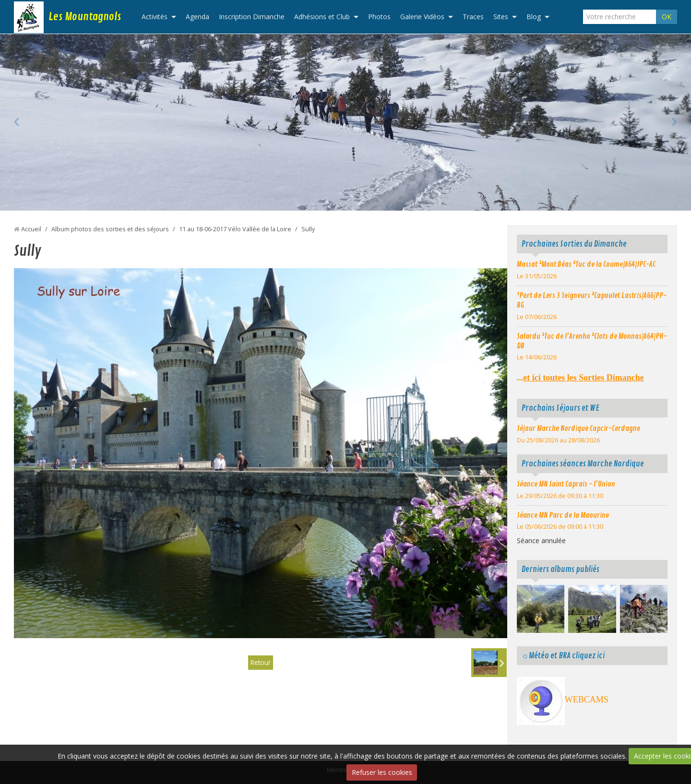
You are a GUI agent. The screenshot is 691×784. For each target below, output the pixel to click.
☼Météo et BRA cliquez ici (563, 656)
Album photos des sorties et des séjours (110, 229)
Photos (379, 17)
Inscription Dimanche (252, 17)
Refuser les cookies (382, 772)
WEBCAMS (587, 700)
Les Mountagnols (85, 17)
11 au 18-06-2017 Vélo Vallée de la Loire (235, 229)
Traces (473, 17)
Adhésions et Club (322, 17)
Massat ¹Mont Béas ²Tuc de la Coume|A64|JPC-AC (586, 264)
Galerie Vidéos (422, 17)
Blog (534, 17)
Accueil (31, 229)
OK (667, 17)
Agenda (197, 17)
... (580, 378)
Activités (155, 17)
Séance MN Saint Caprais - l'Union (566, 484)
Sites (501, 17)
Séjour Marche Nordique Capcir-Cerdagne (578, 428)
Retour (261, 662)
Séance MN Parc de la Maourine (563, 515)
